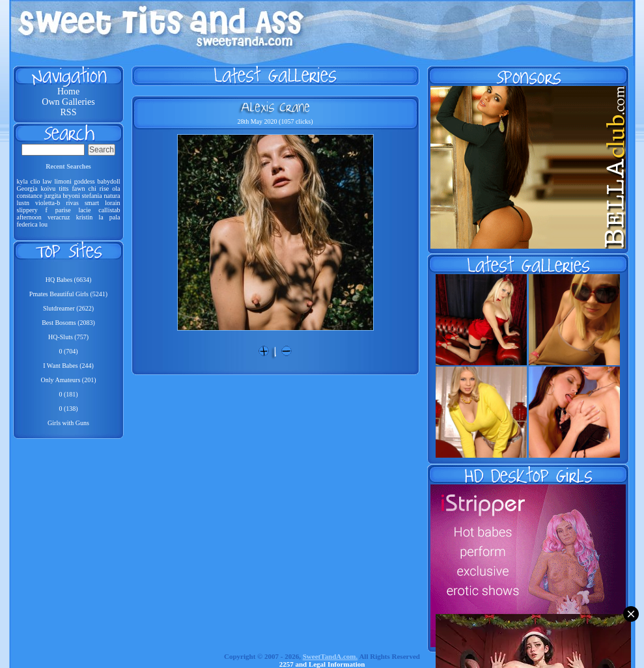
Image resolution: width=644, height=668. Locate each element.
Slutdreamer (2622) (68, 308)
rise (104, 188)
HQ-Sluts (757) (68, 337)
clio (35, 181)
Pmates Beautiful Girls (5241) (68, 294)
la (101, 217)
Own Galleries (68, 102)
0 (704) (68, 351)
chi (92, 188)
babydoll (109, 181)
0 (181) (68, 394)
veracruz (59, 217)
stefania (92, 196)
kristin (85, 217)
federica (27, 224)
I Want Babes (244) (68, 366)
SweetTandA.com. (330, 656)
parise (63, 210)
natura (112, 196)
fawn (78, 188)
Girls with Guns (68, 423)
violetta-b (48, 203)
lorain (112, 203)
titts (63, 188)
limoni (63, 181)
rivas (72, 203)
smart (92, 203)
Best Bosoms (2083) (68, 323)
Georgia (27, 188)
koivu (49, 188)
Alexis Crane (275, 107)
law (47, 181)
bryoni (72, 196)
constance (30, 196)
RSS (69, 112)
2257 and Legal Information (322, 664)
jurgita (53, 196)
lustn (23, 203)
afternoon (29, 217)
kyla (22, 181)
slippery (27, 210)
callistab (109, 210)
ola (116, 188)
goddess (84, 181)
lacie (84, 210)
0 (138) (68, 409)
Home (68, 91)
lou (43, 224)
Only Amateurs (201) (69, 380)
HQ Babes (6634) (69, 280)
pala (115, 217)
